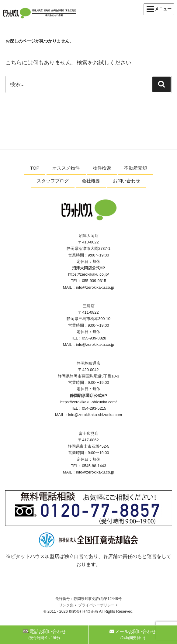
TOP (35, 168)
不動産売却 (135, 168)
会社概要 (91, 181)
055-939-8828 (94, 338)
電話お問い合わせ (44, 634)
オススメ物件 (66, 168)
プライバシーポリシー (96, 605)
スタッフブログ (53, 181)
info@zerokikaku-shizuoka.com (95, 415)
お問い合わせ (127, 181)
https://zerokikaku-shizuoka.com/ (88, 402)
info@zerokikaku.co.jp (95, 287)
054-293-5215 (94, 408)
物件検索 (102, 168)
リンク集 (66, 605)
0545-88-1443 (94, 466)
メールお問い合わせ (133, 634)
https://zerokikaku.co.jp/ (88, 274)
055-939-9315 (94, 281)
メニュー (159, 9)
